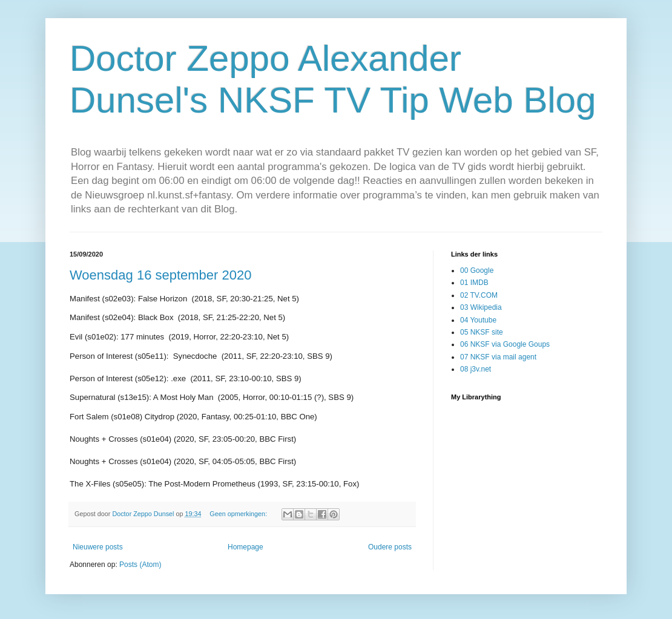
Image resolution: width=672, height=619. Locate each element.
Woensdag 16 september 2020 (160, 275)
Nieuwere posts (98, 547)
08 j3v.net (476, 369)
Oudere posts (390, 547)
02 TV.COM (479, 295)
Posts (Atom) (140, 565)
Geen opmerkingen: (239, 514)
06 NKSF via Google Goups (505, 344)
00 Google (477, 270)
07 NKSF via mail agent (498, 357)
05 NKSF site (482, 332)
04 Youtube (478, 320)
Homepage (245, 547)
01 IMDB (474, 283)
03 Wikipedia (481, 307)
